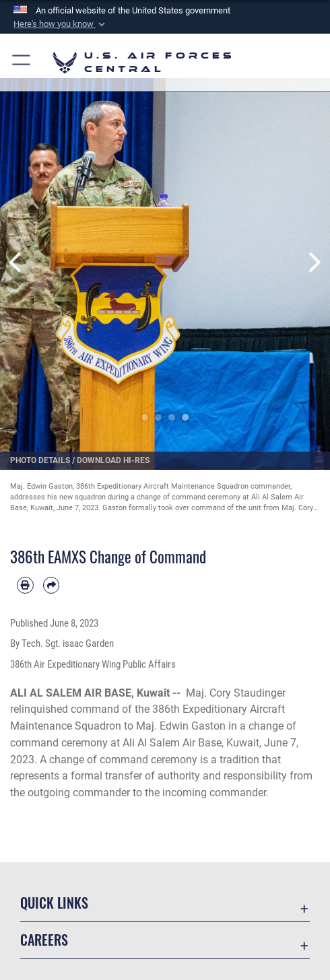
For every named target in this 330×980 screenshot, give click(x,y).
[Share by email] (52, 585)
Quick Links (54, 903)
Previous (16, 262)
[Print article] (25, 585)
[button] (61, 24)
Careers (44, 940)
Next (313, 262)
